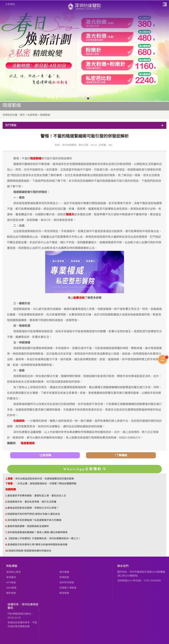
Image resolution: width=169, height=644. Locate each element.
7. (6, 532)
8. (6, 538)
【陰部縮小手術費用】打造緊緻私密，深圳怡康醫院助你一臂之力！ (44, 538)
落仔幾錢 (64, 572)
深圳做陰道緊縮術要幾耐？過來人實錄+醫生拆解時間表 (37, 532)
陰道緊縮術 (28, 443)
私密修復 (32, 115)
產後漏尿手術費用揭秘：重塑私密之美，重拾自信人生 (37, 496)
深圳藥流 (11, 577)
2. (6, 502)
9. (6, 545)
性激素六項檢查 (68, 588)
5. (6, 520)
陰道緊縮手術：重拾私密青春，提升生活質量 (32, 502)
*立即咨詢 (45, 455)
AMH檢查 (11, 588)
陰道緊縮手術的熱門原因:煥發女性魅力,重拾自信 (34, 514)
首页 (22, 115)
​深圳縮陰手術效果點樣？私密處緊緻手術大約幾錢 (34, 520)
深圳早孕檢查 (67, 582)
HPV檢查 (11, 582)
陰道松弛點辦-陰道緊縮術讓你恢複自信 (30, 551)
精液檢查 (64, 593)
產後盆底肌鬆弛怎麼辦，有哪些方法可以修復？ (33, 508)
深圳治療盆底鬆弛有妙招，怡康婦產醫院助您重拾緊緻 (44, 479)
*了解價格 (121, 455)
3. (6, 508)
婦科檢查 (11, 593)
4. (6, 514)
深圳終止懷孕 (13, 572)
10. (7, 551)
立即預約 (10, 4)
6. (6, 526)
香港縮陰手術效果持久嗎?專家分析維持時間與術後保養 (37, 545)
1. (6, 496)
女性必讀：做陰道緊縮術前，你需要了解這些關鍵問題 (47, 484)
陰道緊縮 (45, 115)
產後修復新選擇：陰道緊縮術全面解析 (28, 526)
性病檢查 (64, 577)
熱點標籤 (12, 566)
